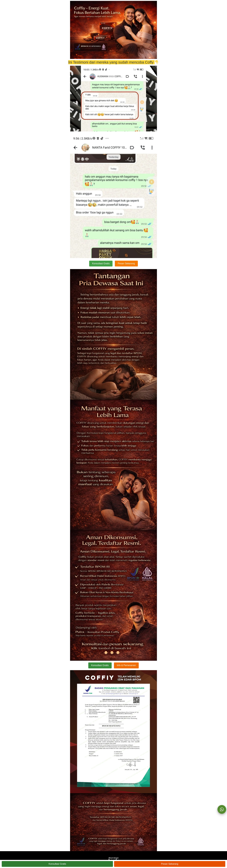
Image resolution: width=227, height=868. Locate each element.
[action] (222, 809)
